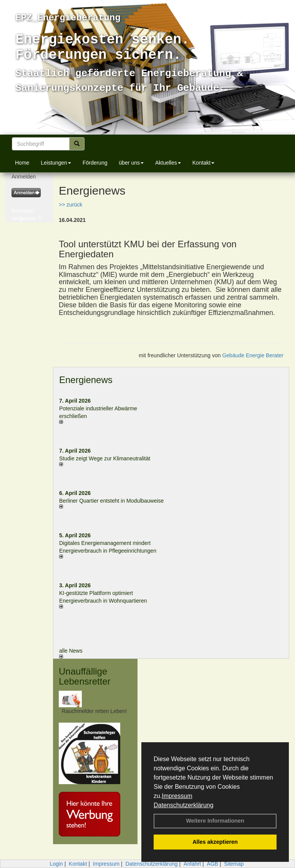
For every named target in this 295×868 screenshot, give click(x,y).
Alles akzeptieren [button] (215, 842)
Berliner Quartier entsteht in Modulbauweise (111, 501)
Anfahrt (192, 864)
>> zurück (70, 205)
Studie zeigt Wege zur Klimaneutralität (105, 458)
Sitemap (234, 864)
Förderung (95, 163)
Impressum (177, 796)
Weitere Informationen (215, 821)
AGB (212, 864)
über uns (131, 163)
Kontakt (203, 163)
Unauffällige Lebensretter (85, 676)
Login (56, 864)
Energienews (86, 380)
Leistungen (56, 163)
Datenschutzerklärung (184, 805)
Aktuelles (168, 163)
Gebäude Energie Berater (253, 355)
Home (22, 163)
